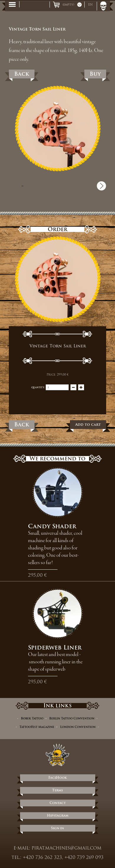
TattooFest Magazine (37, 727)
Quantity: (38, 387)
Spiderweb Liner (55, 647)
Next (101, 186)
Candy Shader (52, 526)
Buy (95, 74)
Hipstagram (58, 815)
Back (22, 74)
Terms (57, 790)
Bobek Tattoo (32, 718)
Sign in (57, 828)
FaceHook (58, 778)
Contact (58, 803)
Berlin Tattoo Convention (72, 718)
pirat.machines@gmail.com (66, 848)
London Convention (78, 727)
